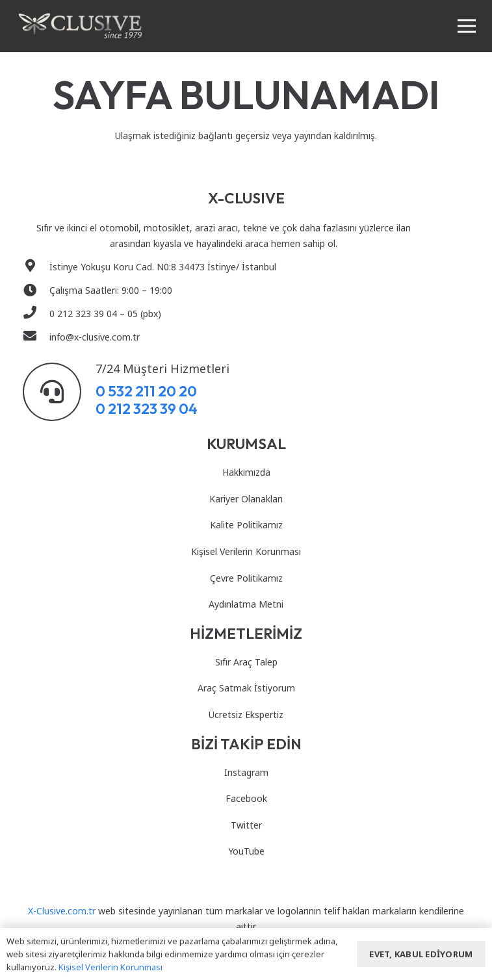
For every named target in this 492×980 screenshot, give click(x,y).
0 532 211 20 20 (146, 391)
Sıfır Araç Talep (246, 662)
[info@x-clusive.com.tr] (36, 337)
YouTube (246, 851)
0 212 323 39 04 (147, 408)
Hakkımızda (246, 472)
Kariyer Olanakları (246, 499)
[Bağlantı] (80, 26)
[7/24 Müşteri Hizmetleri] (59, 392)
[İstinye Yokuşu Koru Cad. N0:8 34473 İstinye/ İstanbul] (36, 267)
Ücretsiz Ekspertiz (246, 715)
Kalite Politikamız (246, 525)
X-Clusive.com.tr (62, 911)
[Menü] (467, 26)
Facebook (246, 798)
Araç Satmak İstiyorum (246, 688)
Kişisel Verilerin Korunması (246, 551)
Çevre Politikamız (246, 578)
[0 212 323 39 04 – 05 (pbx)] (36, 314)
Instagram (246, 772)
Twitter (246, 825)
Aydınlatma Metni (246, 604)
